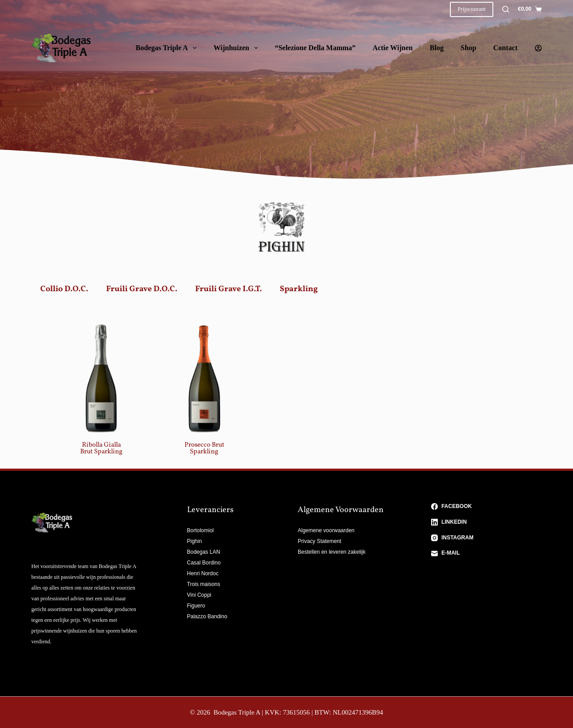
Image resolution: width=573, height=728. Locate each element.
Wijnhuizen (237, 48)
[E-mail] (487, 553)
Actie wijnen (393, 48)
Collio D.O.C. (64, 289)
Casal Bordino (204, 563)
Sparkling (299, 289)
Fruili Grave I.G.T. (229, 289)
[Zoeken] (506, 9)
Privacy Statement (319, 541)
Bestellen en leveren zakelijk (331, 552)
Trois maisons (204, 584)
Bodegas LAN (204, 552)
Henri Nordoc (203, 573)
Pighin (195, 541)
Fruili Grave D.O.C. (142, 289)
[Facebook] (487, 507)
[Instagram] (487, 538)
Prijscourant (472, 9)
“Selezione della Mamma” (315, 48)
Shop (468, 48)
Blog (437, 48)
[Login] (538, 48)
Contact (505, 48)
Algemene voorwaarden (326, 530)
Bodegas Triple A (168, 48)
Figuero (196, 606)
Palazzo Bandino (207, 616)
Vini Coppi (199, 595)
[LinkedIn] (487, 522)
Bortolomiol (201, 530)
